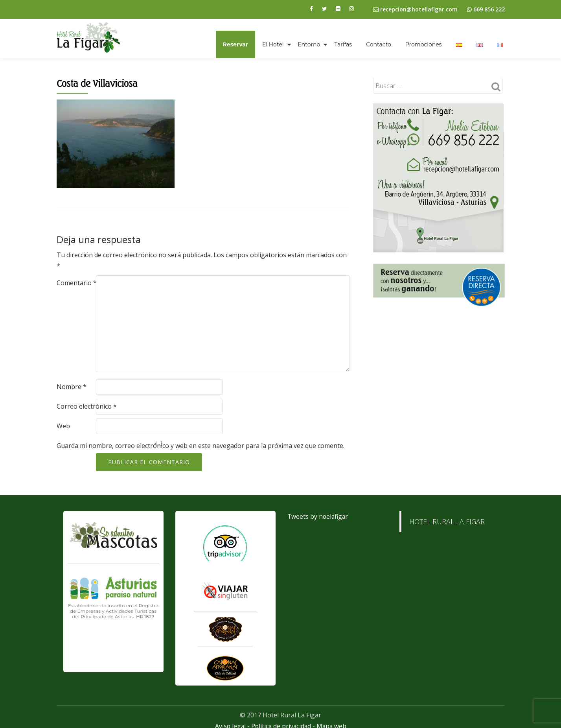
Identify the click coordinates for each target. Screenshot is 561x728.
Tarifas (343, 44)
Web (63, 426)
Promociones (424, 44)
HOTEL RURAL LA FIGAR (447, 522)
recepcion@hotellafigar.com (415, 9)
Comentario (77, 283)
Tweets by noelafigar (318, 516)
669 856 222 (489, 9)
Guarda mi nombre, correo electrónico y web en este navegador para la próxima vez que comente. (200, 446)
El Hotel (273, 44)
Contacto (379, 44)
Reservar (235, 44)
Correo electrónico (87, 406)
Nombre (72, 387)
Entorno (309, 44)
